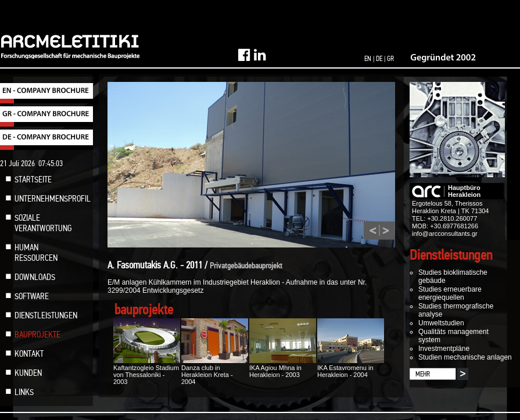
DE (379, 59)
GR (390, 59)
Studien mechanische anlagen (465, 357)
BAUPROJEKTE (37, 335)
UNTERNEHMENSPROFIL (53, 199)
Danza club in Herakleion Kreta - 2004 (215, 371)
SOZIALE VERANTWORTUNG (43, 223)
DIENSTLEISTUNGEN (46, 315)
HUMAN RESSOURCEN (36, 253)
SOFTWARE (32, 296)
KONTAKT (29, 354)
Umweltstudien (441, 323)
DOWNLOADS (35, 277)
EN (368, 59)
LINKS (24, 392)
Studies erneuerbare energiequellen (450, 293)
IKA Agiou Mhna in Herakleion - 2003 (283, 368)
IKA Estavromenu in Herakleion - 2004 (351, 368)
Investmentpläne (444, 349)
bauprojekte (144, 310)
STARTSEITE (33, 180)
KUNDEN (28, 373)
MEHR (423, 374)
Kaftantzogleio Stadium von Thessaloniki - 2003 (147, 371)
